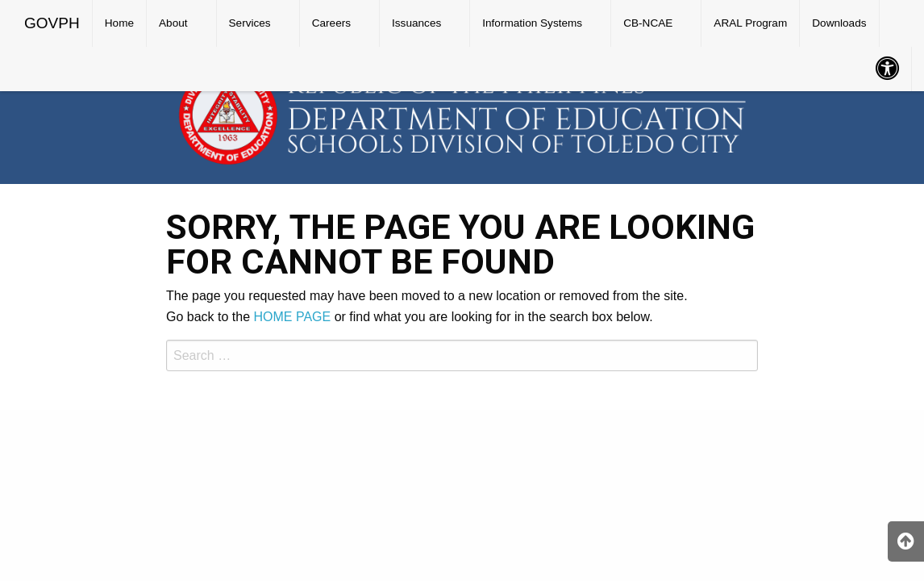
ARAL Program (750, 23)
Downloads (839, 23)
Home (119, 23)
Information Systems (532, 23)
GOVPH (52, 23)
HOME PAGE (293, 317)
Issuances (416, 23)
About (173, 23)
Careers (331, 23)
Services (250, 23)
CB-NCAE (648, 23)
